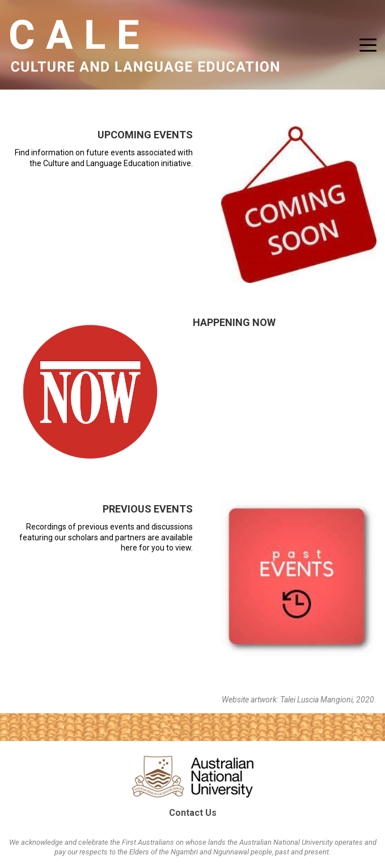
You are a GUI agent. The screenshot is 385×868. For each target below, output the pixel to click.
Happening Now (234, 322)
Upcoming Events (145, 135)
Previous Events (148, 509)
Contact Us (193, 813)
